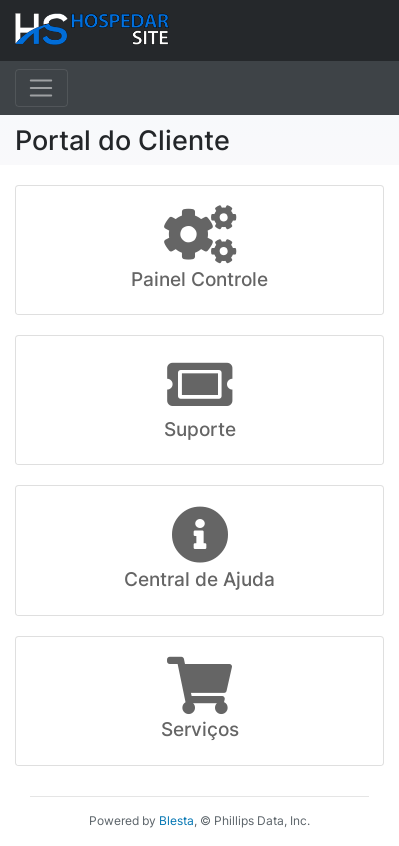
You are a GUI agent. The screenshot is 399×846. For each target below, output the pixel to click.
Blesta (176, 820)
